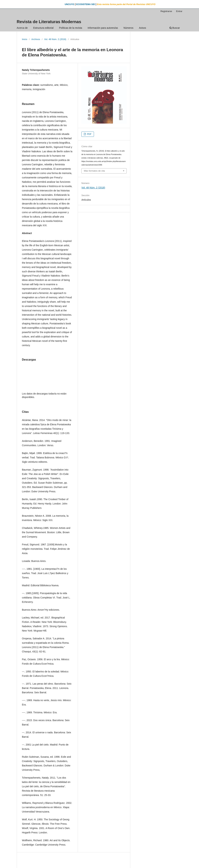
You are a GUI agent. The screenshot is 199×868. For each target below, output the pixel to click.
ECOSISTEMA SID (85, 4)
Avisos (143, 28)
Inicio (25, 39)
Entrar (179, 11)
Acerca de (22, 28)
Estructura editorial (43, 28)
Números (128, 28)
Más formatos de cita (94, 171)
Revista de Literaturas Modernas (49, 22)
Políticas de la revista (71, 28)
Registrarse (166, 11)
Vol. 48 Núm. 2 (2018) (55, 39)
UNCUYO (69, 4)
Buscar (175, 28)
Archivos (36, 39)
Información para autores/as (103, 28)
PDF (89, 134)
